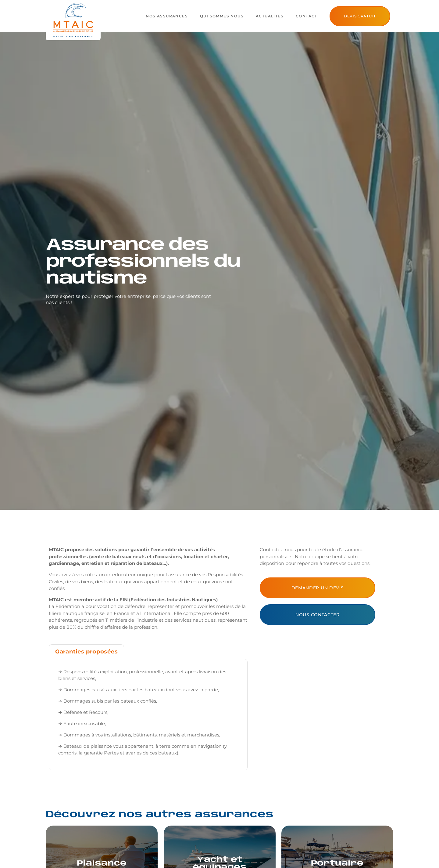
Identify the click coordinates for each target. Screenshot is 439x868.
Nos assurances (167, 16)
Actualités (270, 16)
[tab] (86, 652)
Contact (307, 16)
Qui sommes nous (222, 16)
